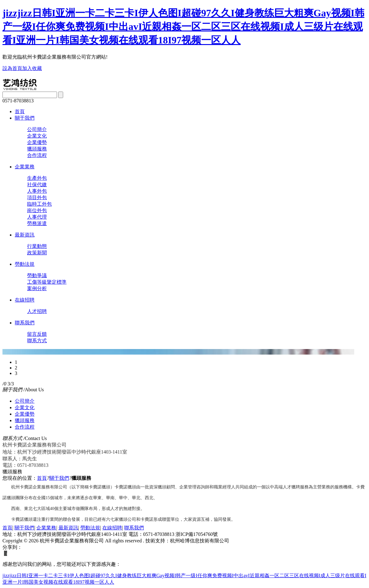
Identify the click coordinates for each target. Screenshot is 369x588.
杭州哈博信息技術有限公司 (200, 541)
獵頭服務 (37, 149)
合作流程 (37, 155)
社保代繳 (37, 185)
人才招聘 (37, 311)
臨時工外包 (39, 204)
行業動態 (37, 246)
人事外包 (37, 191)
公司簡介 (37, 129)
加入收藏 (32, 68)
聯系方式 (37, 341)
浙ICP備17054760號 (197, 534)
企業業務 (25, 167)
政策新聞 (37, 253)
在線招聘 (25, 300)
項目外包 (37, 197)
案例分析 (37, 288)
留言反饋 (37, 334)
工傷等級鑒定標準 (47, 282)
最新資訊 (25, 235)
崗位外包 (37, 210)
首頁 (20, 111)
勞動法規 (25, 264)
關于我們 (25, 118)
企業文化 (37, 136)
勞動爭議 (37, 275)
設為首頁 (12, 68)
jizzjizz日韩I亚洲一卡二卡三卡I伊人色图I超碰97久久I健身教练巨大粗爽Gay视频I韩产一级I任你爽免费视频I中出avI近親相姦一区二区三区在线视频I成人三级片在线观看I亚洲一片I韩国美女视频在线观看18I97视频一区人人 (183, 27)
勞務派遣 (37, 223)
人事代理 (37, 217)
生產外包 (37, 178)
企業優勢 (37, 142)
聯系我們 (25, 323)
